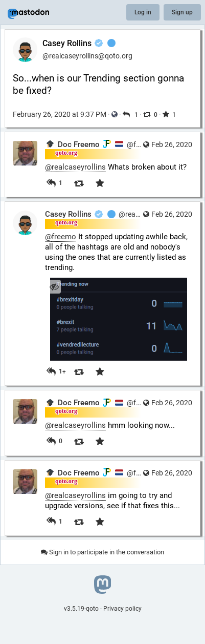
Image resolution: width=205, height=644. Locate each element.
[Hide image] (54, 287)
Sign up (182, 12)
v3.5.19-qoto (81, 609)
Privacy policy (122, 609)
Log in (143, 12)
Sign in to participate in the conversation (102, 552)
